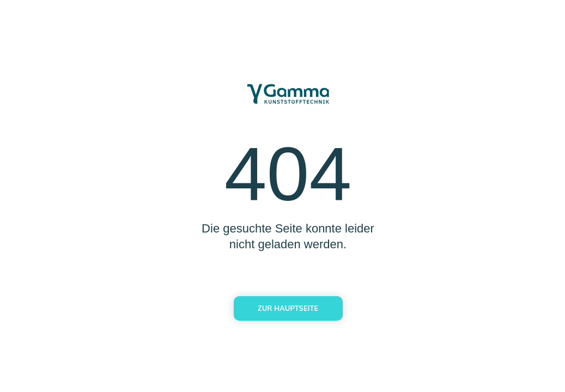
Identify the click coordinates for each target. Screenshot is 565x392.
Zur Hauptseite (288, 308)
